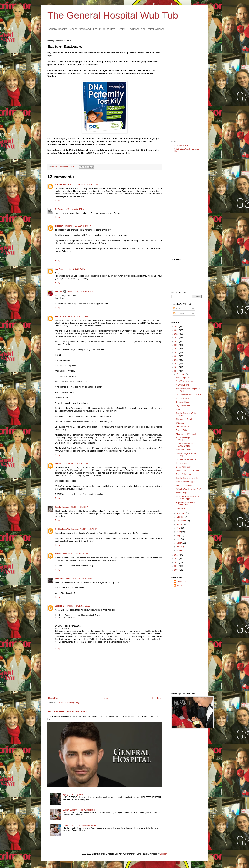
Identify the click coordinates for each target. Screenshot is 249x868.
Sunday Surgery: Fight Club (188, 478)
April (179, 539)
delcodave (60, 226)
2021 (177, 345)
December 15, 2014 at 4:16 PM (71, 209)
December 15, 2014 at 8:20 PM (84, 529)
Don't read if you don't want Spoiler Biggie (188, 498)
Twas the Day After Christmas (189, 395)
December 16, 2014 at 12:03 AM (77, 606)
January (180, 550)
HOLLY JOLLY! (183, 398)
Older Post (156, 698)
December (181, 374)
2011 (177, 562)
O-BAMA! (180, 423)
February (181, 547)
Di (56, 209)
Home (105, 698)
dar (57, 269)
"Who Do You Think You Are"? (189, 489)
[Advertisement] (184, 87)
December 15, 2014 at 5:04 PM (72, 269)
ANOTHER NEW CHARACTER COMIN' (68, 712)
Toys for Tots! (182, 430)
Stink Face (181, 508)
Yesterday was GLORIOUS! (188, 471)
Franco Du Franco (184, 485)
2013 (177, 555)
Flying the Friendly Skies (73, 795)
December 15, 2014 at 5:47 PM (75, 464)
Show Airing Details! (185, 419)
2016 (177, 364)
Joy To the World (183, 406)
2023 (177, 338)
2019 (177, 353)
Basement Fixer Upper (186, 482)
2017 (177, 360)
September (182, 521)
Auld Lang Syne (183, 378)
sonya (58, 316)
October (180, 517)
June (179, 532)
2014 (177, 371)
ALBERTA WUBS (181, 146)
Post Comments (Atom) (69, 703)
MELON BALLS (183, 427)
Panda (58, 507)
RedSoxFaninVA (62, 529)
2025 (177, 330)
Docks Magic (182, 463)
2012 (177, 559)
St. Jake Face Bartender (186, 459)
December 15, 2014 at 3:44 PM (85, 185)
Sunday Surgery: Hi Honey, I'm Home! (79, 810)
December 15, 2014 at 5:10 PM (80, 292)
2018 (177, 356)
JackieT (59, 606)
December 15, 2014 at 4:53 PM (79, 226)
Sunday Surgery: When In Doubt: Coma (80, 825)
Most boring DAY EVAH (186, 434)
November (181, 513)
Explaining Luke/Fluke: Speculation (186, 504)
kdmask (59, 292)
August (180, 524)
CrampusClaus (182, 402)
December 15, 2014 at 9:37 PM (75, 554)
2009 (177, 570)
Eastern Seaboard (184, 450)
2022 (177, 341)
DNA (178, 409)
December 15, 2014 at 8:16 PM (75, 507)
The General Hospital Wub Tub (113, 15)
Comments (179, 314)
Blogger (163, 854)
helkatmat (60, 579)
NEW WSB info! (183, 385)
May (179, 535)
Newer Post (53, 698)
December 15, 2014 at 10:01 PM (79, 579)
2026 (177, 327)
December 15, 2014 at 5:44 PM (75, 316)
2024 (177, 334)
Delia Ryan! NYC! (184, 467)
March (180, 543)
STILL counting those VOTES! (185, 439)
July (179, 528)
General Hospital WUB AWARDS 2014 (186, 445)
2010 (177, 566)
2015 (177, 367)
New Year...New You (185, 381)
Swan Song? (182, 493)
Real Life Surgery (183, 474)
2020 (177, 349)
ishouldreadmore (63, 185)
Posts (177, 309)
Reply (58, 200)
